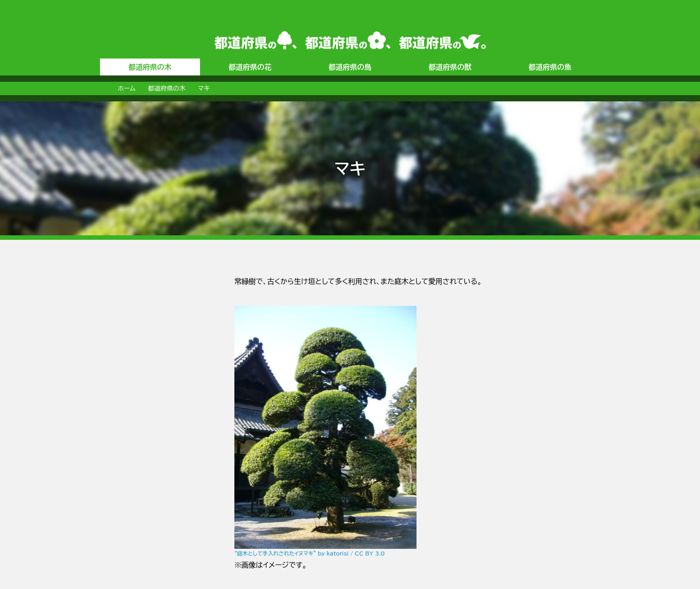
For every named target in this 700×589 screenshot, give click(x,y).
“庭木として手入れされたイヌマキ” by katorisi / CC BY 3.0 (310, 553)
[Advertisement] (136, 409)
